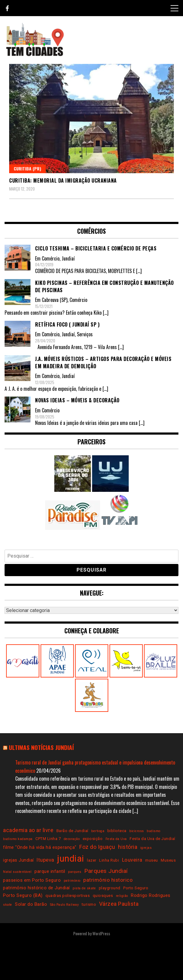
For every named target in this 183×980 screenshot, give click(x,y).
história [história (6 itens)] (128, 847)
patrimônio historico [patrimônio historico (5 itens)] (108, 880)
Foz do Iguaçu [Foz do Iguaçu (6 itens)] (97, 847)
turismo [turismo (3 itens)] (89, 904)
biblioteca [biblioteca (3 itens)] (117, 831)
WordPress (101, 933)
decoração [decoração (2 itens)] (72, 839)
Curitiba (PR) (27, 168)
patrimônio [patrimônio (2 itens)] (72, 881)
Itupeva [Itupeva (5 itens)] (45, 860)
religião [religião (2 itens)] (122, 896)
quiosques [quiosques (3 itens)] (103, 896)
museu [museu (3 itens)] (152, 860)
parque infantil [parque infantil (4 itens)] (50, 871)
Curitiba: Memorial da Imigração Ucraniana (63, 180)
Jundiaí (68, 258)
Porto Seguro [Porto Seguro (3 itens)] (136, 888)
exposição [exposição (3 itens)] (93, 839)
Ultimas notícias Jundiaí (41, 747)
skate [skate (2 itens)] (8, 905)
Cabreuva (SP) (55, 300)
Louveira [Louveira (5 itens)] (132, 860)
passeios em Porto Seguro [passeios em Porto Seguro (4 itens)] (32, 880)
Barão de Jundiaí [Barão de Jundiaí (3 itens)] (72, 831)
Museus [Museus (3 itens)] (168, 860)
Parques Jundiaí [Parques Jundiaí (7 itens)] (106, 871)
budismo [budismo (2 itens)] (154, 831)
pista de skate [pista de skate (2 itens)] (84, 888)
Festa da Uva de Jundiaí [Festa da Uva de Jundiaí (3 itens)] (152, 839)
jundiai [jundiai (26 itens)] (71, 859)
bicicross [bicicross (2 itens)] (137, 831)
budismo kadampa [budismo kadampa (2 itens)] (18, 839)
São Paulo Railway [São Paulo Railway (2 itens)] (65, 905)
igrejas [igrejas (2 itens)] (146, 848)
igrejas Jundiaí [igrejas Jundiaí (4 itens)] (18, 860)
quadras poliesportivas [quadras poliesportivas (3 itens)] (68, 896)
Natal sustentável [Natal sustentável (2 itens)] (17, 872)
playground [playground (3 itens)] (110, 888)
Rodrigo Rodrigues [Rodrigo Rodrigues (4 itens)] (151, 895)
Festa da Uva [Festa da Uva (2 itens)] (116, 839)
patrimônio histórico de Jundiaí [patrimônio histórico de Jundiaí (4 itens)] (36, 888)
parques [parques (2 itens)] (75, 872)
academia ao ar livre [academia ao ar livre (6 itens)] (28, 830)
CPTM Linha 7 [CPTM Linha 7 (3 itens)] (48, 839)
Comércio (51, 258)
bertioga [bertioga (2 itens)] (98, 831)
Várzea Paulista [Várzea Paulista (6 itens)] (119, 904)
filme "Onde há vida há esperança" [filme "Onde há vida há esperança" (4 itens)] (40, 847)
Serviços (85, 334)
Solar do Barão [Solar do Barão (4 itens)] (31, 904)
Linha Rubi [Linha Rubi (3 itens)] (109, 860)
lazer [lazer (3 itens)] (92, 860)
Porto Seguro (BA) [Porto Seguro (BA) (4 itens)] (23, 895)
